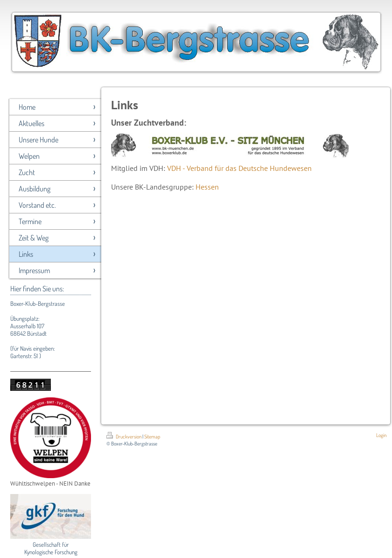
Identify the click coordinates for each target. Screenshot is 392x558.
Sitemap (152, 437)
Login (381, 435)
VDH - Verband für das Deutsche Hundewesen (239, 168)
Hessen (207, 187)
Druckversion (124, 437)
